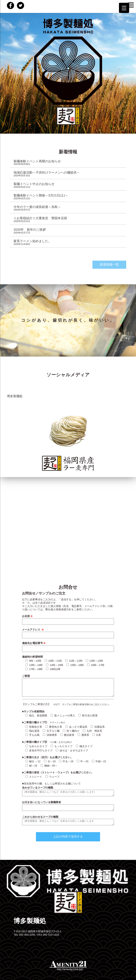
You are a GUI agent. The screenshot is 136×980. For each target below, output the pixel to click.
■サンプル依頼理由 (33, 711)
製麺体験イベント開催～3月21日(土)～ (41, 195)
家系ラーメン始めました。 (32, 241)
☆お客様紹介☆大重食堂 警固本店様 (40, 218)
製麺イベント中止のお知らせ (34, 184)
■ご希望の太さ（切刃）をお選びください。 (47, 757)
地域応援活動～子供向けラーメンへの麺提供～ (47, 173)
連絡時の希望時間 (32, 657)
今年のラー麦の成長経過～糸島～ (37, 207)
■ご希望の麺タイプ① (36, 722)
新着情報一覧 (109, 265)
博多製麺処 (15, 396)
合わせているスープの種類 (38, 788)
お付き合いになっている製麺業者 (42, 802)
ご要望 (26, 676)
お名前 (28, 616)
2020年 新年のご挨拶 (30, 230)
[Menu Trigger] (124, 8)
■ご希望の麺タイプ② (36, 742)
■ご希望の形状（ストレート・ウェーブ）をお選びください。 (58, 772)
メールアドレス (33, 630)
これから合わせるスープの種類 (40, 817)
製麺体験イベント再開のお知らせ (37, 161)
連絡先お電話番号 (34, 643)
